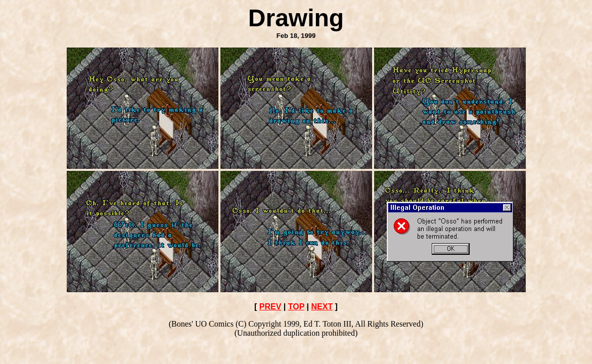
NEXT (322, 307)
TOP (296, 307)
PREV (270, 307)
